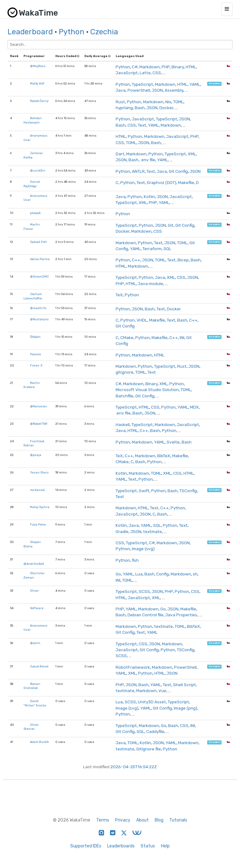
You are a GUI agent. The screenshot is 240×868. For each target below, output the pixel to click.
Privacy (123, 820)
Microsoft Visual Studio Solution (147, 390)
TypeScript (142, 84)
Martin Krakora (32, 385)
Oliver (34, 591)
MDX (194, 407)
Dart (120, 154)
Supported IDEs (86, 846)
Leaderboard (30, 32)
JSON (157, 90)
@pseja (36, 455)
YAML (195, 84)
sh (195, 574)
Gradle (122, 531)
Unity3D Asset (152, 702)
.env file (148, 160)
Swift (144, 491)
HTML (191, 67)
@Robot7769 (39, 424)
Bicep (183, 260)
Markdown (150, 67)
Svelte (173, 442)
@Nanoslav (38, 406)
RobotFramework (133, 667)
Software (37, 608)
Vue (162, 691)
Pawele (35, 354)
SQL (167, 249)
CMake (127, 337)
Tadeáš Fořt (38, 242)
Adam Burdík (39, 742)
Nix (168, 102)
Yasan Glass (39, 472)
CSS (157, 73)
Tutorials (178, 820)
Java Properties (181, 615)
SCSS (144, 591)
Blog (159, 820)
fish (135, 560)
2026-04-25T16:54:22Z (134, 767)
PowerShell (139, 90)
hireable (215, 84)
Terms (103, 820)
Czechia (104, 32)
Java (121, 90)
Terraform (152, 249)
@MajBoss (38, 66)
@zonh (35, 643)
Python (72, 32)
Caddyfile (155, 731)
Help (165, 846)
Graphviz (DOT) (162, 182)
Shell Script (185, 685)
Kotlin (149, 196)
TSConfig (188, 491)
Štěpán (35, 337)
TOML (178, 102)
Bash (140, 108)
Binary (178, 67)
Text (142, 125)
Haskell (123, 424)
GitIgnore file (149, 749)
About (142, 820)
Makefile (186, 182)
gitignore (125, 372)
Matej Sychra (40, 507)
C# (135, 67)
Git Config (178, 171)
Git (171, 225)
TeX (119, 295)
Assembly (174, 90)
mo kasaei (37, 490)
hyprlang (124, 108)
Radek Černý (39, 101)
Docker (166, 108)
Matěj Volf (37, 83)
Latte (145, 73)
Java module (150, 284)
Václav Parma (40, 259)
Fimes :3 (36, 365)
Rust (120, 102)
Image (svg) (143, 549)
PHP (166, 67)
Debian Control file (145, 615)
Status (148, 846)
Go (118, 574)
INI (182, 337)
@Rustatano (39, 319)
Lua (139, 574)
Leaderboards (121, 846)
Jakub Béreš (39, 666)
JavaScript (127, 73)
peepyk (35, 213)
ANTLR (138, 171)
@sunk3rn (38, 170)
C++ (136, 260)
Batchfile (125, 396)
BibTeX (164, 456)
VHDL (142, 320)
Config (162, 574)
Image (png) (185, 708)
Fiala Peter (38, 524)
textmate (152, 531)
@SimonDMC (40, 276)
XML (192, 154)
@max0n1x (38, 308)
